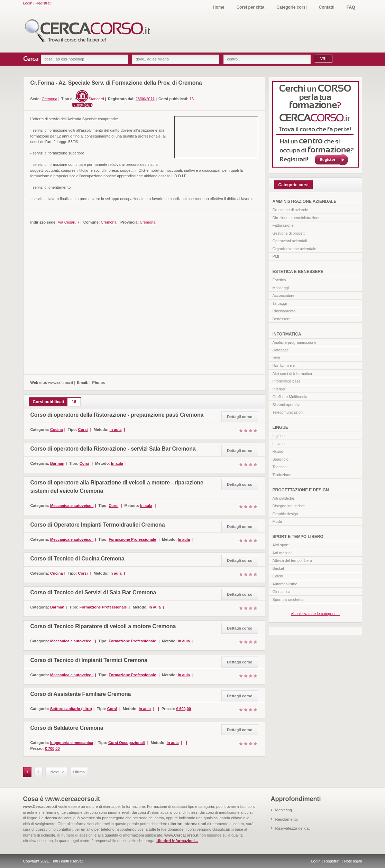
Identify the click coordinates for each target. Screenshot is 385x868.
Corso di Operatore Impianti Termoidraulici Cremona (98, 525)
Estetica (279, 280)
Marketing (284, 810)
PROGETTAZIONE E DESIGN (301, 490)
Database (281, 350)
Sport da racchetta (288, 600)
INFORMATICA (287, 334)
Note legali (353, 861)
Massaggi (281, 288)
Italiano (279, 444)
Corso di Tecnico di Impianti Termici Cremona (89, 660)
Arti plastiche (283, 498)
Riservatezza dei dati (293, 828)
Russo (278, 451)
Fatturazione (283, 225)
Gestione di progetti (289, 233)
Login (28, 3)
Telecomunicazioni (288, 412)
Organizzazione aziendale (295, 249)
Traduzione (282, 475)
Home (218, 7)
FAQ (351, 7)
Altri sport (281, 545)
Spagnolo (281, 459)
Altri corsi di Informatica (292, 374)
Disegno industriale (289, 506)
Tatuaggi (280, 303)
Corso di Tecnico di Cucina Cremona (77, 559)
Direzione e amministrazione (297, 218)
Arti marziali (282, 553)
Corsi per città (250, 7)
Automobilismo (285, 584)
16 (192, 99)
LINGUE (280, 427)
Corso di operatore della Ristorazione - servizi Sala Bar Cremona (113, 449)
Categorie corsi (291, 7)
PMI (276, 256)
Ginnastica (282, 592)
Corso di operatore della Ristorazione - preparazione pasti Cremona (117, 415)
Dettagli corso (240, 417)
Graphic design (285, 514)
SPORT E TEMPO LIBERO (298, 537)
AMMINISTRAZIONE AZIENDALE (305, 201)
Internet (279, 389)
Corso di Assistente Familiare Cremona (81, 694)
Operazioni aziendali (290, 241)
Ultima (79, 772)
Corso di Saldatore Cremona (67, 728)
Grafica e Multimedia (290, 397)
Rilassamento (284, 311)
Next (55, 772)
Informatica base (287, 381)
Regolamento (287, 819)
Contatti (327, 7)
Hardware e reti (286, 366)
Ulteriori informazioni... (177, 841)
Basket (278, 568)
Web (276, 358)
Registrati (43, 3)
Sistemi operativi (287, 405)
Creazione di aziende (290, 210)
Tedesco (280, 467)
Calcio (278, 576)
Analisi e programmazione (295, 342)
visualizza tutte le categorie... (315, 614)
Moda (277, 521)
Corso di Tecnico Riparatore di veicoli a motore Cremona (103, 626)
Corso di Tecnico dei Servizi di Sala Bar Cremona (93, 592)
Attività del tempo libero (292, 560)
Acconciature (284, 295)
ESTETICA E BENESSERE (298, 272)
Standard (96, 99)
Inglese (279, 436)
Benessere (282, 319)
